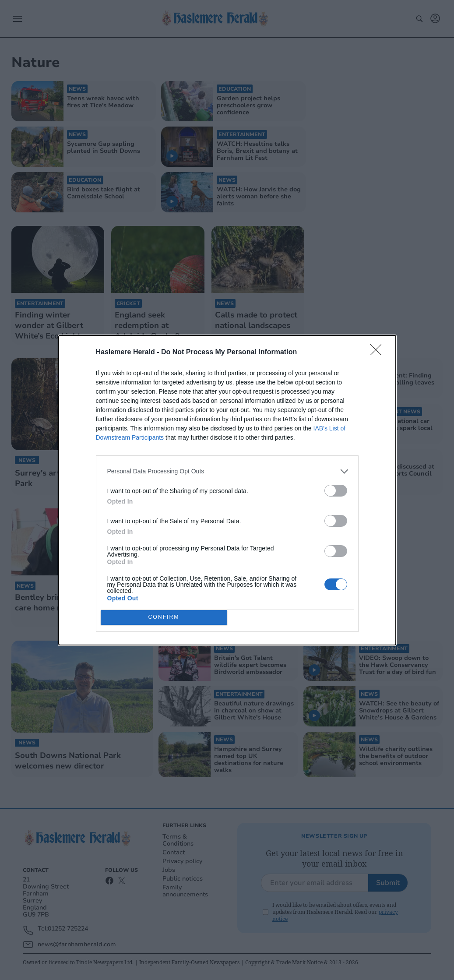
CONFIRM (164, 617)
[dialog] (227, 490)
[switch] (336, 491)
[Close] (379, 353)
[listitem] (227, 471)
